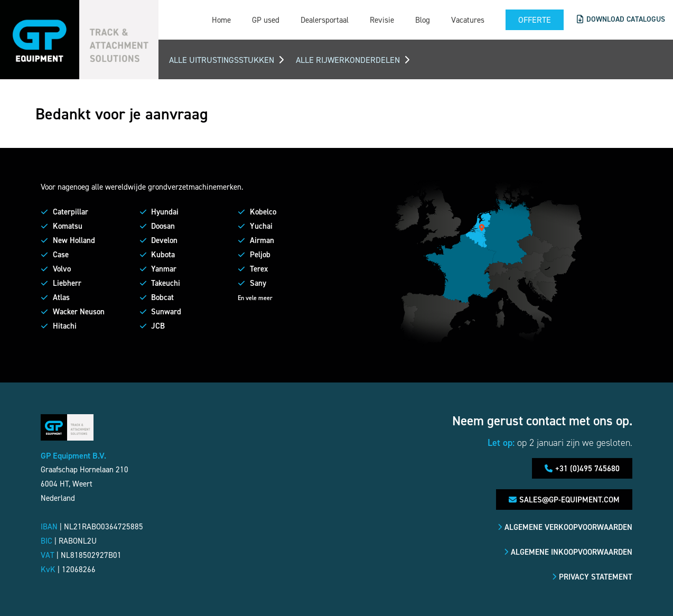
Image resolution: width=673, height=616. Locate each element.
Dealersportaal (324, 20)
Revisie (381, 20)
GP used (265, 20)
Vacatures (467, 20)
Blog (422, 20)
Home (220, 20)
